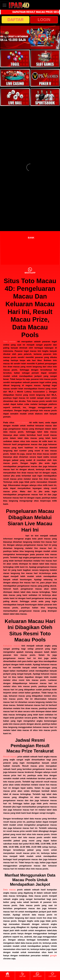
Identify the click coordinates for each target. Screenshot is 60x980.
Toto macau (9, 342)
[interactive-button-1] (15, 58)
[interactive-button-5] (15, 97)
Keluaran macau (12, 646)
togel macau (22, 423)
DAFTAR (16, 20)
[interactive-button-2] (45, 58)
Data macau (9, 890)
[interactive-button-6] (45, 97)
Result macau (10, 757)
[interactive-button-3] (15, 78)
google (53, 955)
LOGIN (44, 20)
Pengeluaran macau (14, 536)
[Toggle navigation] (4, 5)
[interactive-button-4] (45, 78)
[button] (6, 37)
